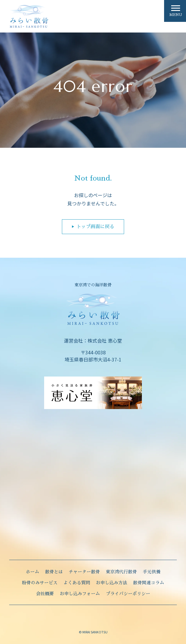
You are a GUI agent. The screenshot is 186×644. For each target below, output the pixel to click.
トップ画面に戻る (95, 227)
